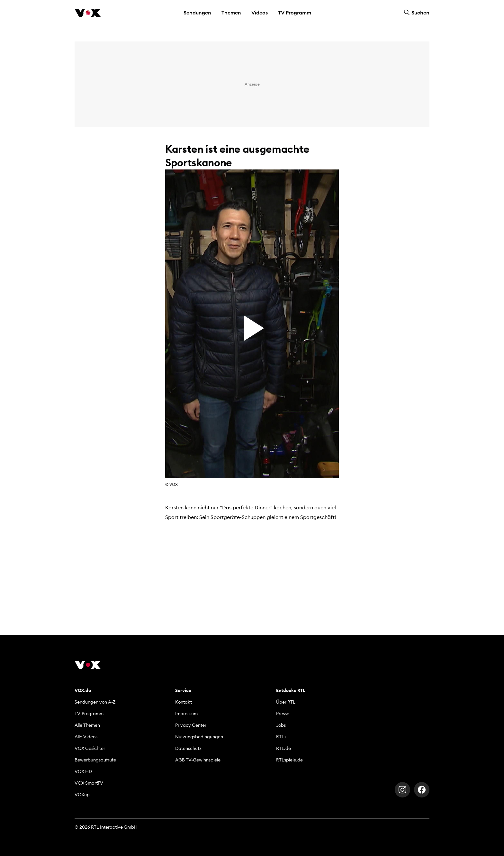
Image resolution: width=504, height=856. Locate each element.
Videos (260, 13)
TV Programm (295, 13)
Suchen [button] (417, 13)
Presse (283, 714)
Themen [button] (231, 13)
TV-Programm (89, 714)
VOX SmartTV (89, 783)
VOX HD (83, 771)
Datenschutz (188, 748)
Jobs (281, 725)
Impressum (186, 714)
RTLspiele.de (289, 760)
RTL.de (283, 748)
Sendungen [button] (197, 13)
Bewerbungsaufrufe (95, 760)
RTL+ (281, 737)
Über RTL (286, 702)
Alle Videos (86, 737)
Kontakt (184, 702)
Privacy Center (191, 725)
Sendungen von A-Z (95, 702)
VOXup (82, 795)
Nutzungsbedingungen (199, 737)
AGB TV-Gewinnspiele (198, 760)
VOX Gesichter (90, 748)
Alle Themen (87, 725)
